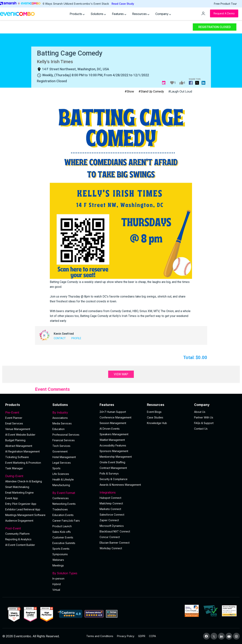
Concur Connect (110, 537)
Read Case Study (123, 4)
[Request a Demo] (224, 13)
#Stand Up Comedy (151, 91)
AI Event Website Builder (20, 435)
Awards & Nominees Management (120, 485)
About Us (200, 412)
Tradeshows (60, 509)
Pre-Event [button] (27, 412)
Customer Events (63, 537)
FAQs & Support (204, 423)
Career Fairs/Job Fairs (66, 521)
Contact (60, 338)
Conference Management (115, 417)
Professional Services (66, 435)
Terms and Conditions (100, 636)
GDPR (142, 636)
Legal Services (62, 463)
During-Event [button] (27, 476)
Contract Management (113, 468)
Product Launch (62, 526)
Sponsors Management (114, 451)
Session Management (113, 423)
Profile (76, 338)
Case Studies (155, 417)
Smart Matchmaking (17, 487)
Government (60, 451)
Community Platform (17, 534)
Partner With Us (204, 417)
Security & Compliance (114, 479)
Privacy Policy (126, 636)
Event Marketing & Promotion (23, 463)
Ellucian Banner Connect (115, 543)
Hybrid (57, 584)
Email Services (14, 423)
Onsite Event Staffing (112, 462)
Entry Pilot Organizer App (21, 504)
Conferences (61, 498)
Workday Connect (111, 548)
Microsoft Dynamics (112, 526)
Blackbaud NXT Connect (115, 531)
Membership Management (116, 457)
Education (58, 429)
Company (163, 14)
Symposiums (60, 554)
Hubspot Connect (110, 498)
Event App (12, 498)
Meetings (58, 565)
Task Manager (14, 468)
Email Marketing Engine (19, 493)
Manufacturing (61, 485)
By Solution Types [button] (74, 573)
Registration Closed (215, 27)
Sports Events (61, 549)
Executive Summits (64, 543)
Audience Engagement (19, 521)
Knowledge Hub (157, 423)
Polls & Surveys (109, 473)
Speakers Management (114, 434)
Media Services (62, 423)
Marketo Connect (110, 509)
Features (119, 14)
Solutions (98, 14)
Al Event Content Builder (20, 545)
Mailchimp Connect (111, 503)
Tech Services (61, 446)
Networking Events (64, 504)
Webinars (58, 560)
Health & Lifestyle (63, 479)
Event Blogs (154, 412)
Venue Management (18, 429)
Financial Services (64, 440)
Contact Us (201, 429)
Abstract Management (19, 446)
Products (77, 14)
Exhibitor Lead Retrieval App (23, 509)
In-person (58, 578)
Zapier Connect (109, 520)
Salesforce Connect (112, 515)
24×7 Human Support (113, 412)
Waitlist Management (112, 440)
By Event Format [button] (74, 493)
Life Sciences (61, 474)
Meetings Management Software (25, 515)
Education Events (63, 515)
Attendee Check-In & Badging (24, 481)
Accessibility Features (113, 445)
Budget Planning (15, 440)
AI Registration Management (22, 451)
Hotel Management (64, 457)
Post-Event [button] (27, 528)
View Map (121, 374)
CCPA (152, 636)
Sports (56, 468)
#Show (129, 91)
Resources (141, 14)
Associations (60, 418)
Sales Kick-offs (62, 532)
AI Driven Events (110, 429)
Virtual (56, 590)
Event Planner (14, 418)
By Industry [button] (74, 412)
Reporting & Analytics (18, 539)
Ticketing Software (17, 457)
